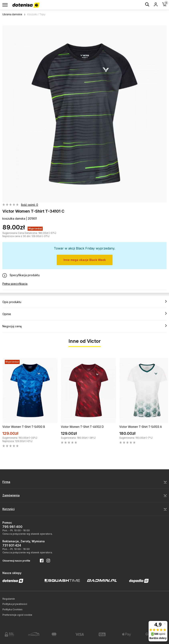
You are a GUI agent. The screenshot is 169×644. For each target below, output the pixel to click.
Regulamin (9, 599)
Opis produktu (84, 302)
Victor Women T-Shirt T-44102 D (82, 427)
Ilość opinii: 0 (30, 205)
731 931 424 (12, 545)
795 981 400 (12, 527)
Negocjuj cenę (84, 326)
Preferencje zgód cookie (17, 615)
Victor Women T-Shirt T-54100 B (24, 427)
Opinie (84, 314)
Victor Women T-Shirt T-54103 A (141, 427)
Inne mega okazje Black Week (85, 260)
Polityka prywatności (15, 604)
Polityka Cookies (12, 609)
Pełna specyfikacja (15, 284)
